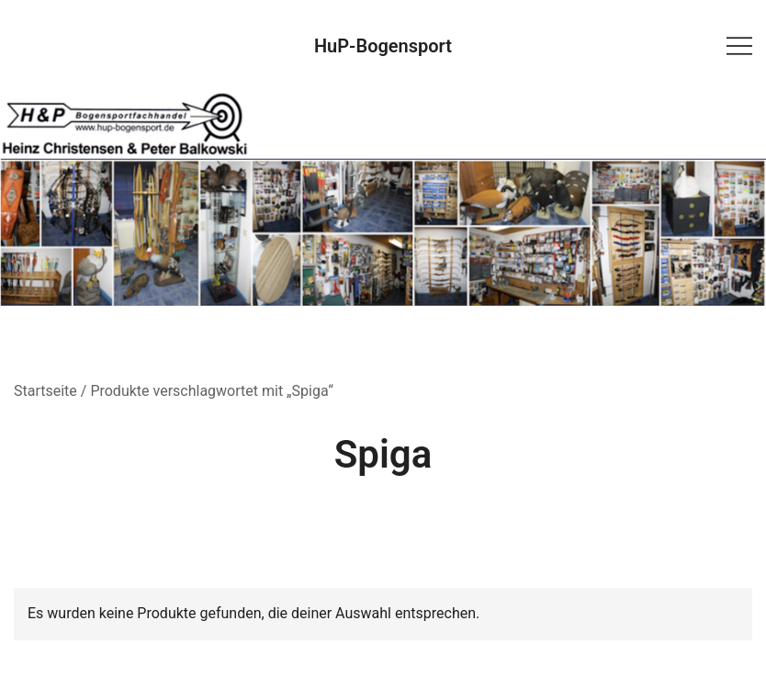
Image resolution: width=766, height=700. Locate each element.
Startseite (45, 391)
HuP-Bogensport (383, 46)
